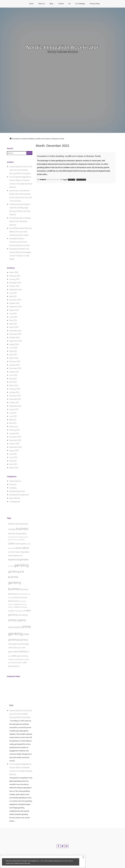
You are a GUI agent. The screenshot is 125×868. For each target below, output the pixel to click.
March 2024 (14, 327)
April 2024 (13, 324)
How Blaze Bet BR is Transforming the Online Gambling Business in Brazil (20, 242)
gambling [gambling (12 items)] (21, 565)
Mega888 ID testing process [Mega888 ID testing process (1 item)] (16, 611)
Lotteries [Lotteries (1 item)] (11, 604)
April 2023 (13, 355)
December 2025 (15, 283)
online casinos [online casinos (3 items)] (15, 627)
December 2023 (15, 331)
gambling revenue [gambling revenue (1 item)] (22, 594)
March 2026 (14, 272)
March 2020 (14, 468)
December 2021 (15, 396)
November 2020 (15, 440)
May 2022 (13, 379)
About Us (42, 4)
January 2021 (14, 433)
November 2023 (15, 334)
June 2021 (13, 416)
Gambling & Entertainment (19, 495)
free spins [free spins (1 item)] (11, 566)
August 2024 (14, 310)
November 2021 (15, 399)
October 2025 (14, 286)
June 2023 (13, 348)
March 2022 (14, 385)
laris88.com (71, 183)
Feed (11, 705)
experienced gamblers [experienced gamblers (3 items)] (18, 560)
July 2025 (13, 293)
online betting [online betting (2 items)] (23, 615)
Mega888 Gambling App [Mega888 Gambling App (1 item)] (20, 607)
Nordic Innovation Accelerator (63, 47)
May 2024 (13, 320)
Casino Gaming (15, 481)
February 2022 (15, 389)
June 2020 (13, 457)
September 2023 (16, 341)
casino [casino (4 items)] (12, 543)
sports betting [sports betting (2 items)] (22, 656)
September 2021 (16, 406)
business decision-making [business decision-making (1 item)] (15, 537)
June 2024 (13, 317)
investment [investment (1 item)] (23, 601)
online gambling (81, 183)
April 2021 (13, 423)
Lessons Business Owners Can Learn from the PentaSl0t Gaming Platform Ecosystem (21, 170)
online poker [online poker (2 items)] (24, 644)
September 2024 (16, 307)
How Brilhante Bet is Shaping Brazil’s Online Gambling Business (20, 221)
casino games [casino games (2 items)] (21, 544)
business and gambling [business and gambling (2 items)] (17, 534)
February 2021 (15, 430)
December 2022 (15, 368)
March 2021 (14, 427)
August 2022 (14, 372)
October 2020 (14, 444)
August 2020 (14, 451)
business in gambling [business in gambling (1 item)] (18, 540)
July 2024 (13, 314)
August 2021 (14, 409)
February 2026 (15, 276)
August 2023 (14, 344)
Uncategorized (15, 502)
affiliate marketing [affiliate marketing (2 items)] (15, 524)
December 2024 (15, 300)
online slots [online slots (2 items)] (13, 648)
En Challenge (80, 4)
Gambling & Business (53, 183)
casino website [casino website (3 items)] (22, 548)
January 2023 (14, 365)
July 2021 (13, 413)
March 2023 (14, 358)
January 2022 (14, 392)
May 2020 (13, 461)
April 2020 (13, 464)
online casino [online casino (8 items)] (17, 620)
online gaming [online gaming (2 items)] (14, 644)
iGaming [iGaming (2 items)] (17, 598)
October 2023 (14, 338)
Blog (51, 4)
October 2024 (14, 303)
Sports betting (15, 498)
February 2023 (15, 362)
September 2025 (16, 290)
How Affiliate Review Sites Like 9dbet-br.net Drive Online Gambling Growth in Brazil (21, 232)
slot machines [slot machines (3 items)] (21, 652)
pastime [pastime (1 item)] (20, 648)
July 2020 (13, 454)
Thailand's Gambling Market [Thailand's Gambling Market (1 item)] (16, 659)
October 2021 (14, 403)
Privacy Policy (95, 4)
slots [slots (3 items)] (14, 656)
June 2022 (13, 375)
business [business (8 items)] (22, 529)
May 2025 (13, 296)
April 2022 (13, 382)
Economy (13, 484)
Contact (61, 4)
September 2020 (16, 447)
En (70, 4)
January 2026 (14, 279)
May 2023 (13, 351)
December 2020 (15, 437)
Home (31, 4)
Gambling (13, 488)
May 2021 (13, 420)
